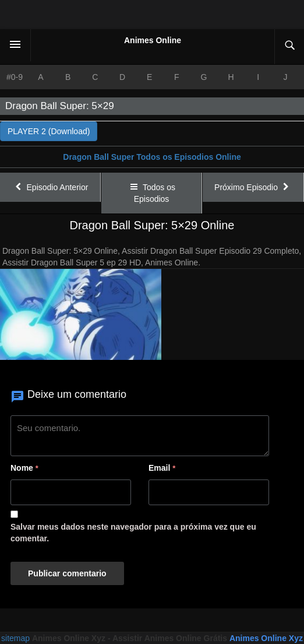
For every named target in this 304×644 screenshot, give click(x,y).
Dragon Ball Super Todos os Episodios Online (152, 157)
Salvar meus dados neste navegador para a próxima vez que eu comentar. (133, 533)
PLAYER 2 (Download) (49, 131)
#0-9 (15, 77)
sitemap (15, 638)
